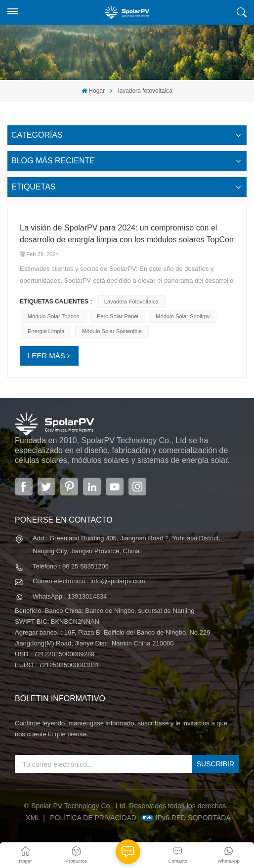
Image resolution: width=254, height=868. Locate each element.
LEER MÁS (46, 356)
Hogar (93, 91)
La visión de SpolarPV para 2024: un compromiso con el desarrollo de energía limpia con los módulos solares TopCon (127, 234)
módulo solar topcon (54, 316)
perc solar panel (118, 316)
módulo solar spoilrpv (183, 316)
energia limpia (46, 331)
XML (33, 818)
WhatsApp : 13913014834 (70, 596)
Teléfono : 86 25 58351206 (71, 566)
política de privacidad (93, 818)
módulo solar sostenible (112, 331)
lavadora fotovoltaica (131, 302)
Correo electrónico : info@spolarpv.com (89, 581)
